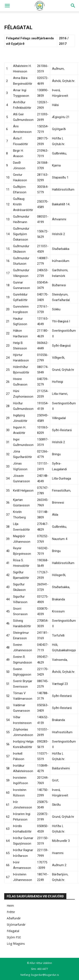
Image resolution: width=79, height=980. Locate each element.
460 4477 (43, 969)
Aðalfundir (14, 918)
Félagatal (13, 931)
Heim (10, 906)
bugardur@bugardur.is (45, 975)
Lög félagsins (16, 944)
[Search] (73, 6)
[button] (7, 6)
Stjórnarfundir (16, 925)
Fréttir (11, 912)
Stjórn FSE (14, 937)
